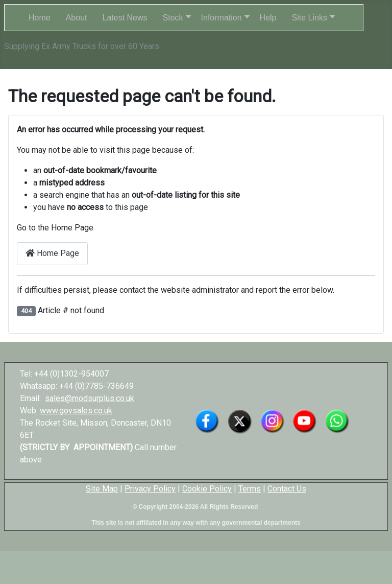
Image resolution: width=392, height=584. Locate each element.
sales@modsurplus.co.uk (90, 398)
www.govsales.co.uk (76, 411)
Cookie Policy (207, 489)
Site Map (102, 489)
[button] (174, 18)
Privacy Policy (150, 489)
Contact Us (287, 489)
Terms (250, 489)
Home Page (52, 253)
